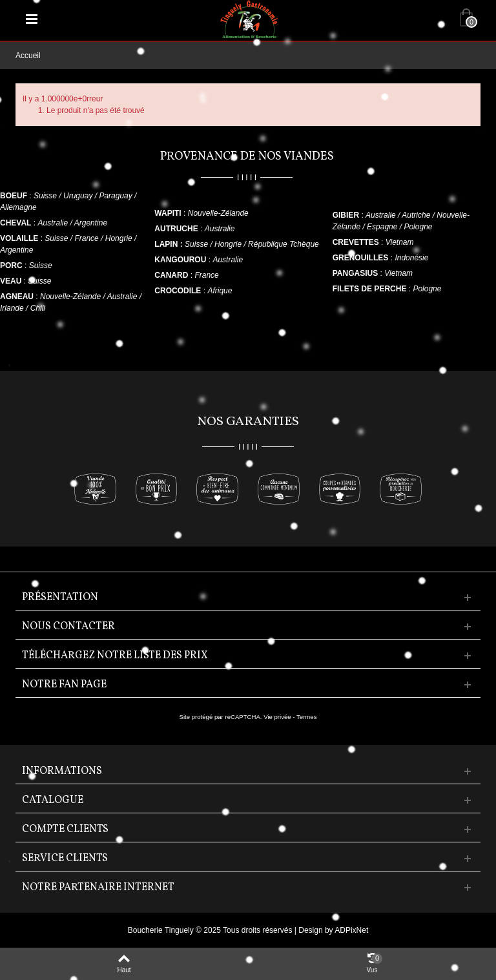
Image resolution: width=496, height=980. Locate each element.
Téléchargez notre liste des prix (115, 656)
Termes (306, 717)
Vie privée (277, 717)
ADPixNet (351, 930)
